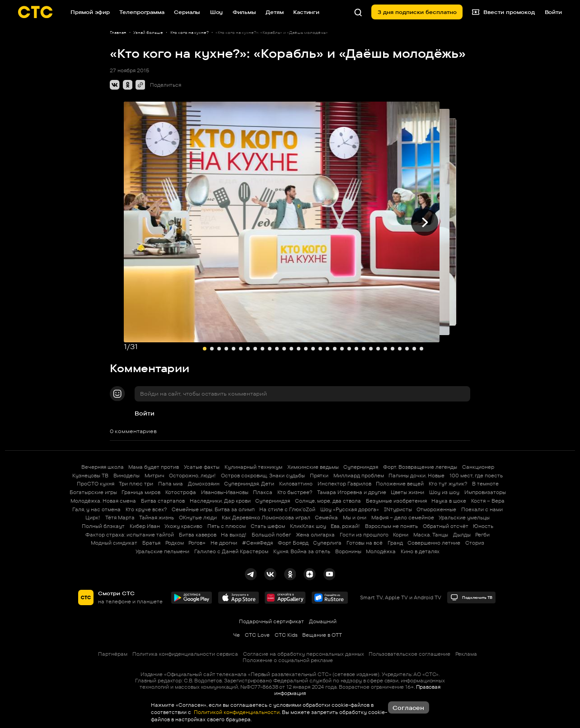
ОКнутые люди (198, 518)
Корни (401, 535)
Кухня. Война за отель (302, 551)
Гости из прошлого (364, 535)
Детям (274, 12)
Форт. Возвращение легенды (420, 467)
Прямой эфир (90, 12)
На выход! (234, 535)
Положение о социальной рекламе (288, 660)
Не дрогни (224, 543)
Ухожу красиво (183, 526)
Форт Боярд (293, 543)
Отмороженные (436, 509)
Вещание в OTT (322, 635)
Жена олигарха (315, 535)
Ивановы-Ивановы (225, 492)
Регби (482, 535)
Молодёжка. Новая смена (103, 501)
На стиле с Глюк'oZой (287, 509)
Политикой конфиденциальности (236, 712)
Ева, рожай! (345, 526)
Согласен (408, 708)
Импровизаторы (485, 492)
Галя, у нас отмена (96, 509)
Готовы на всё (365, 543)
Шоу (217, 12)
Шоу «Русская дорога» (350, 509)
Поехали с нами (482, 509)
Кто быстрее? (295, 492)
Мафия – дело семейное (403, 518)
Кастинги (306, 12)
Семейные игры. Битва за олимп (213, 509)
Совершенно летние (434, 543)
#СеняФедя (257, 543)
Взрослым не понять (391, 526)
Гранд (395, 543)
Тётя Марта (120, 518)
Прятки (319, 476)
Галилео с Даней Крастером (231, 551)
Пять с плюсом (227, 526)
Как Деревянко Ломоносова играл (266, 518)
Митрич (154, 476)
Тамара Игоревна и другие (352, 492)
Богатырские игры (93, 492)
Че (236, 635)
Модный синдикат (114, 543)
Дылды (462, 535)
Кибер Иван (145, 526)
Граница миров (141, 492)
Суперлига (327, 543)
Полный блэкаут (103, 526)
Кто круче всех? (146, 509)
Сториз (475, 543)
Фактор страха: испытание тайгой (130, 535)
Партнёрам (113, 654)
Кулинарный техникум (253, 467)
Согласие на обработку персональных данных (304, 654)
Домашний (323, 621)
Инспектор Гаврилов (344, 484)
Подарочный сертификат (271, 621)
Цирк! (93, 518)
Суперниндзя (361, 467)
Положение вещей (400, 484)
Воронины (348, 551)
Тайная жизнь (157, 518)
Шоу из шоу (444, 492)
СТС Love (257, 635)
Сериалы (187, 12)
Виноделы (126, 476)
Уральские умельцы (464, 518)
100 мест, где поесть (476, 476)
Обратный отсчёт (446, 526)
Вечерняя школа (103, 467)
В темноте (485, 484)
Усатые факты (202, 467)
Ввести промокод (503, 12)
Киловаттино (296, 484)
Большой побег (271, 535)
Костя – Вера (488, 501)
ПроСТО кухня (96, 484)
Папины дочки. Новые (416, 476)
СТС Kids (286, 635)
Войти (145, 413)
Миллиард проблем (359, 476)
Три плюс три (136, 484)
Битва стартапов (163, 501)
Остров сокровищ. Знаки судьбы (263, 476)
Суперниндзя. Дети (249, 484)
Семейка (326, 518)
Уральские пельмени (162, 551)
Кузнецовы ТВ (90, 476)
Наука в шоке (449, 501)
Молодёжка (381, 551)
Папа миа (171, 484)
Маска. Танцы (431, 535)
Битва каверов (198, 535)
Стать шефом (268, 526)
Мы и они (355, 518)
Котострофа (181, 492)
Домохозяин (204, 484)
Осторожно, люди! (192, 476)
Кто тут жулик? (448, 484)
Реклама (466, 654)
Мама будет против (154, 467)
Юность (483, 526)
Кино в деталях (420, 551)
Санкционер (478, 467)
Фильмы (244, 12)
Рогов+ (197, 543)
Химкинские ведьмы (313, 467)
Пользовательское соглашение (409, 654)
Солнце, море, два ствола (328, 501)
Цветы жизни (407, 492)
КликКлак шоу (308, 526)
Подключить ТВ (471, 597)
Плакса (263, 492)
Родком (175, 543)
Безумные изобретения (396, 501)
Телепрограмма (142, 12)
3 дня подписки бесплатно (417, 12)
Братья (151, 543)
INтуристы (398, 509)
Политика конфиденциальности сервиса (185, 654)
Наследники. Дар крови (220, 501)
